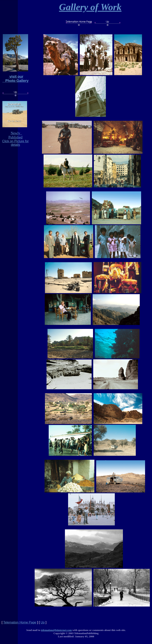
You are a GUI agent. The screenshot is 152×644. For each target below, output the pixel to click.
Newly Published (15, 135)
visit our (16, 77)
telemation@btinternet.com (56, 630)
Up (43, 622)
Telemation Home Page (20, 622)
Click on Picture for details (15, 143)
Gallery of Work (90, 7)
